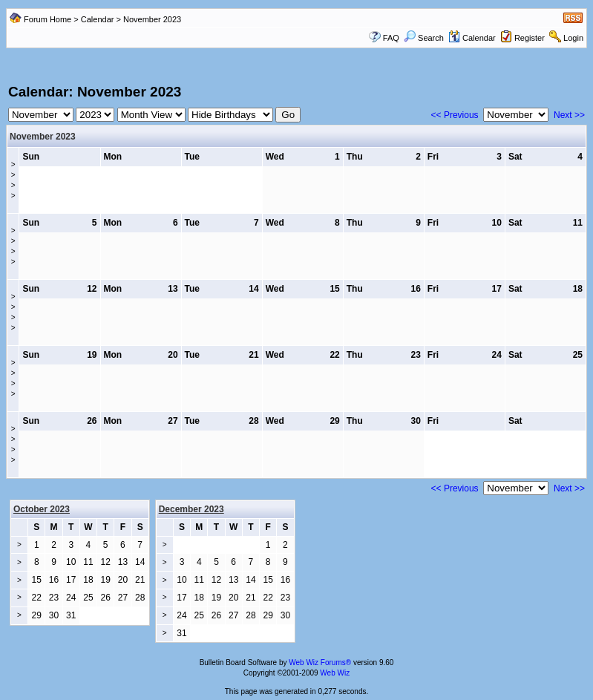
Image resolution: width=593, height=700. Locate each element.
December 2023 (191, 509)
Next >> (569, 115)
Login (573, 38)
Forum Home (47, 19)
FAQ (391, 38)
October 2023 (42, 509)
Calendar (98, 19)
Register (530, 38)
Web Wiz (335, 673)
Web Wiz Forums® (320, 663)
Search (424, 38)
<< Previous (455, 115)
